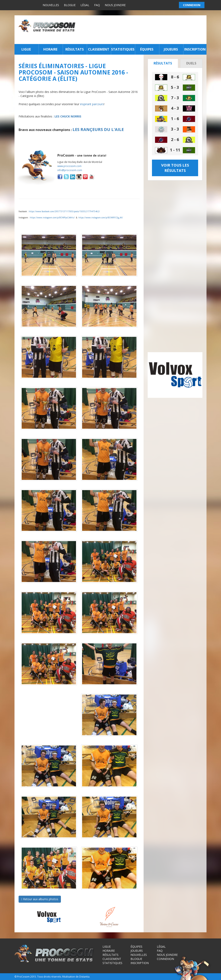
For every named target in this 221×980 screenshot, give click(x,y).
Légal (85, 5)
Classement (99, 49)
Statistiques (123, 49)
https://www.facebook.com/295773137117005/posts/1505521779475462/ (64, 211)
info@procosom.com (70, 170)
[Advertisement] (142, 30)
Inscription (195, 49)
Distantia (84, 977)
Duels (191, 63)
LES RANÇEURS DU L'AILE (98, 129)
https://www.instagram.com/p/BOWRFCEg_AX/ (101, 218)
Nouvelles (51, 5)
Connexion (165, 959)
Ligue (26, 49)
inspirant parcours (92, 104)
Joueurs (171, 49)
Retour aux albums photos (40, 899)
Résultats (75, 49)
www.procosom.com (69, 166)
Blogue (70, 5)
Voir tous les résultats (175, 168)
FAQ (97, 5)
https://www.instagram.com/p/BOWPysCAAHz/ (52, 218)
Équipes (147, 49)
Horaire (50, 49)
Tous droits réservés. (49, 977)
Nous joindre (115, 5)
